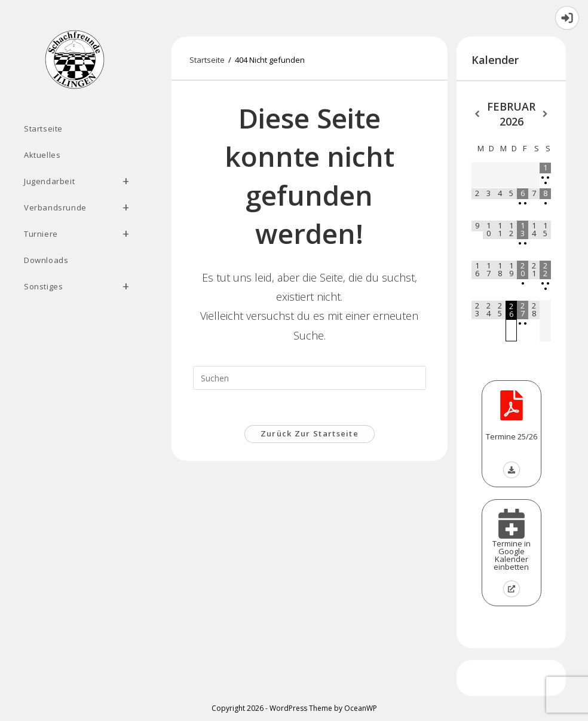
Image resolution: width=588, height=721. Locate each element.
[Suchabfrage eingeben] (310, 378)
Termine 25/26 (512, 436)
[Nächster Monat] (545, 114)
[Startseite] (207, 60)
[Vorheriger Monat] (477, 114)
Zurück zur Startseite (310, 435)
